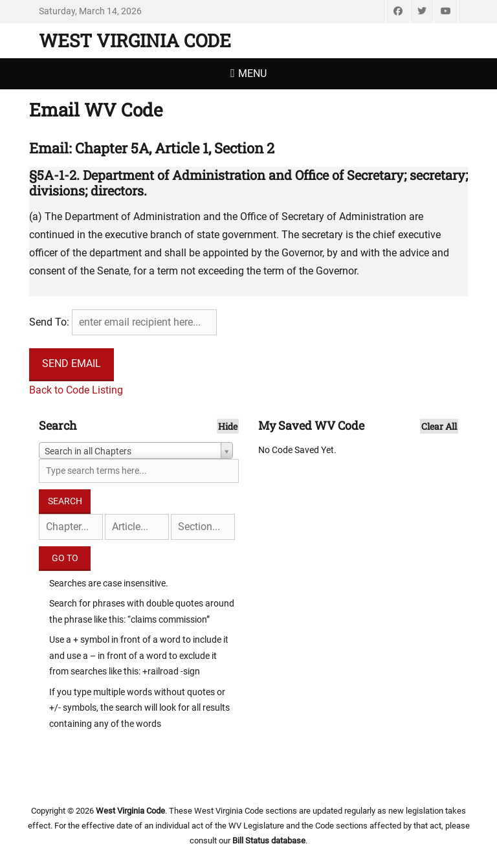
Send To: (49, 322)
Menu (252, 73)
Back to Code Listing (76, 390)
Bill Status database (269, 840)
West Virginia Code (135, 40)
